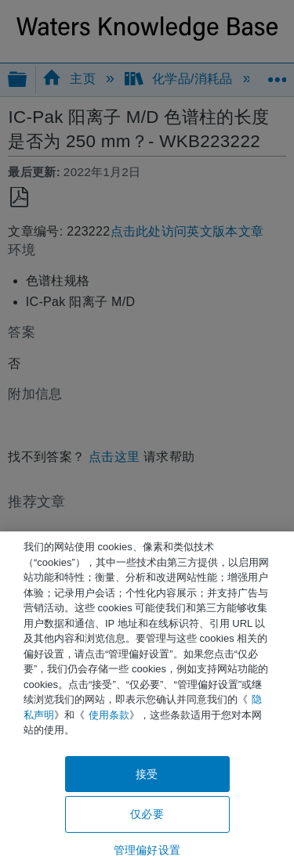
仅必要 (147, 814)
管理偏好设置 (147, 850)
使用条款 (109, 715)
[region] (147, 700)
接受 (147, 774)
